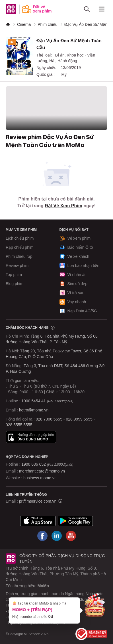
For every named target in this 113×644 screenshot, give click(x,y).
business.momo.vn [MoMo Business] (40, 478)
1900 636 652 (47, 464)
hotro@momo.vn (34, 410)
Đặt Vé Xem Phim (63, 206)
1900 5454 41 (34, 401)
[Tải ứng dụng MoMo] (38, 521)
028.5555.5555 (19, 425)
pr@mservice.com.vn (38, 501)
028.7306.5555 (49, 419)
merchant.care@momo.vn (42, 471)
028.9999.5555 (79, 419)
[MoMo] (8, 24)
